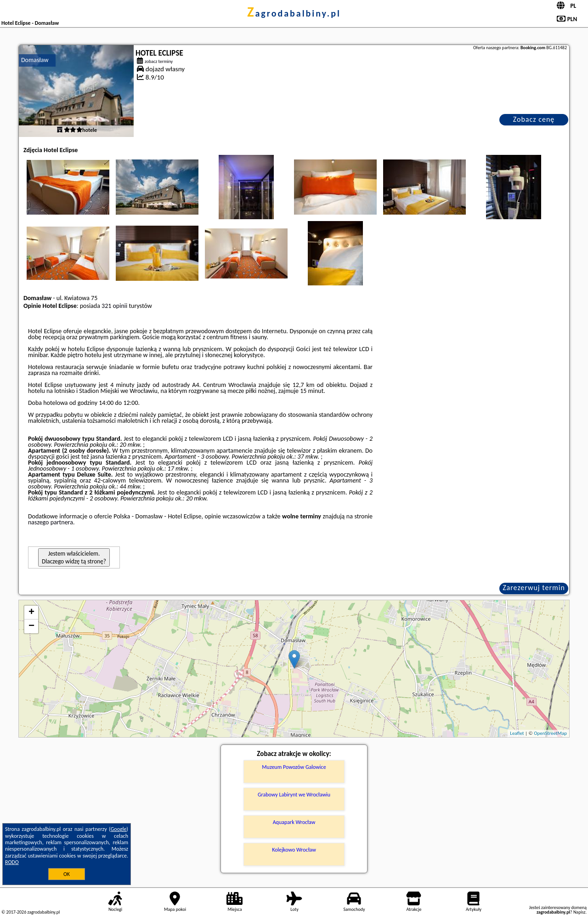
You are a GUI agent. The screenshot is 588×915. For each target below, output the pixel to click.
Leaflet (517, 733)
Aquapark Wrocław (294, 822)
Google (119, 829)
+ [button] (31, 613)
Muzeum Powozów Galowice (294, 767)
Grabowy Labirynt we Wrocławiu (294, 795)
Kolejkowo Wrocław (294, 850)
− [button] (31, 626)
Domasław (35, 60)
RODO (12, 862)
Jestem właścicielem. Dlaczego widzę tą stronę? (74, 557)
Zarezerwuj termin (534, 588)
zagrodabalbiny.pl (294, 13)
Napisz (580, 912)
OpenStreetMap (550, 733)
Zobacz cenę (534, 119)
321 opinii (114, 306)
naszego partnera (51, 522)
